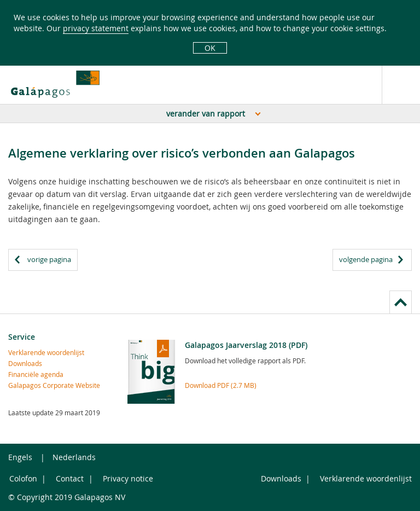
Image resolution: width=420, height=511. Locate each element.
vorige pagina (49, 259)
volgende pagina (366, 259)
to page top (401, 302)
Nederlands (74, 457)
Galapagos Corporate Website (54, 385)
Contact (70, 478)
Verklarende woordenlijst (46, 352)
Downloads (25, 363)
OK (210, 48)
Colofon (23, 478)
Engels (20, 457)
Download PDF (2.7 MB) (221, 385)
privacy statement (96, 28)
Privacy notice (128, 478)
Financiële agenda (36, 374)
